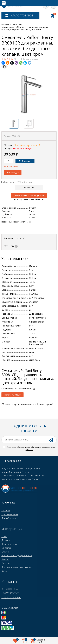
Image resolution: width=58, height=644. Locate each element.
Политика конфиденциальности (17, 556)
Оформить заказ (10, 514)
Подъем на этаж (9, 544)
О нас (4, 536)
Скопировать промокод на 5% (29, 195)
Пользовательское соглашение (17, 567)
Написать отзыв (12, 395)
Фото (4, 571)
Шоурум (5, 559)
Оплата (5, 552)
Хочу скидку (13, 172)
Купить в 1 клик (11, 166)
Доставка (6, 540)
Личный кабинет (9, 518)
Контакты (6, 548)
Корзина (6, 511)
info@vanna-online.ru (11, 598)
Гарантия (6, 563)
